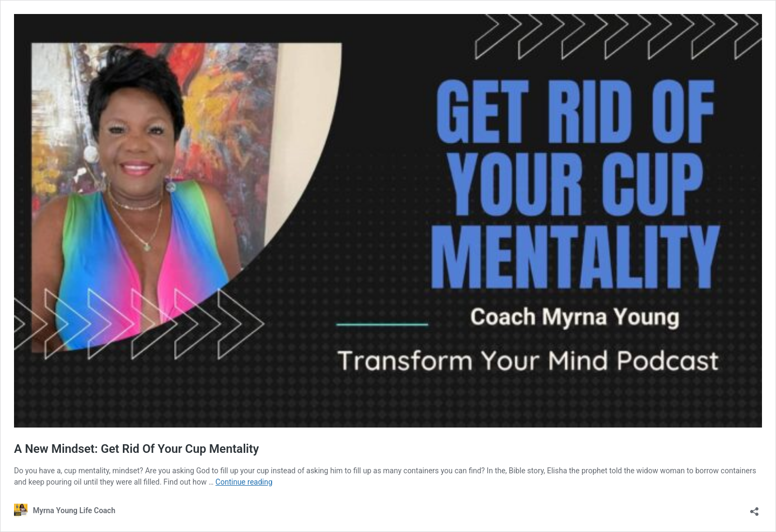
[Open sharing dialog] (754, 508)
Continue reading (244, 482)
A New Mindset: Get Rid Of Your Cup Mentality (138, 449)
